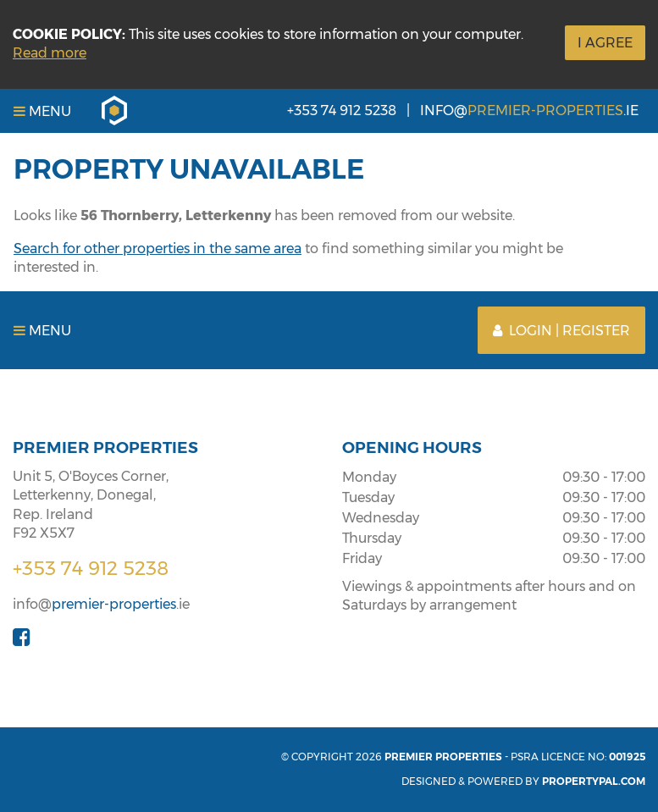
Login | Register (561, 331)
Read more (50, 53)
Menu (42, 111)
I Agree (605, 43)
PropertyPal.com (594, 781)
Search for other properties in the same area (158, 249)
